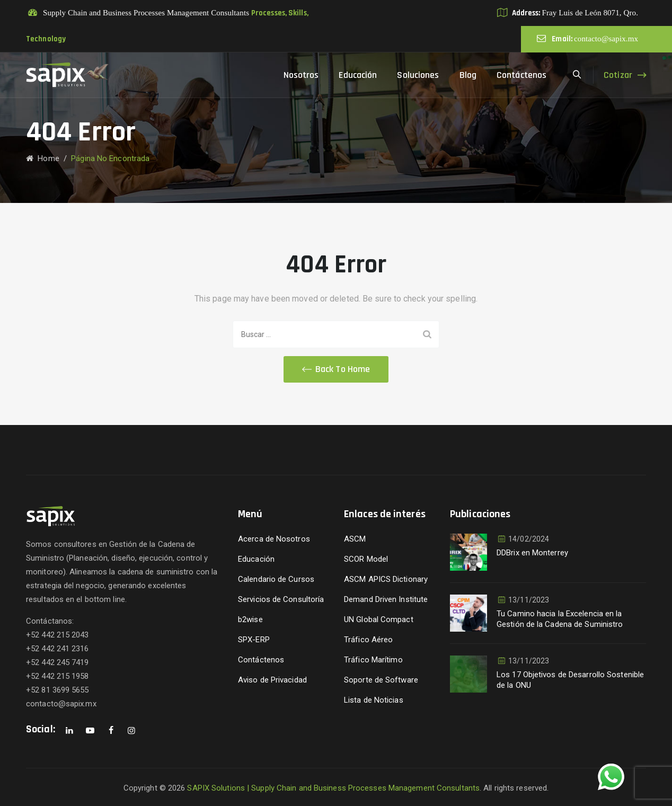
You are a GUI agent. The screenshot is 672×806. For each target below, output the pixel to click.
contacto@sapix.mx (606, 39)
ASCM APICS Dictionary (386, 579)
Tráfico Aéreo (368, 640)
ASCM (355, 539)
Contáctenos (521, 75)
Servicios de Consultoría (281, 599)
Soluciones (418, 75)
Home (43, 158)
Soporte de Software (381, 680)
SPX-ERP (254, 640)
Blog (468, 75)
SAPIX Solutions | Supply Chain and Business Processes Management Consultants (333, 788)
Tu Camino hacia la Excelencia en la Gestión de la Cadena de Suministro (560, 619)
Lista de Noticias (374, 700)
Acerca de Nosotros (274, 539)
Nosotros (301, 75)
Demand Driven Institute (386, 599)
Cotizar (618, 75)
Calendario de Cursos (276, 579)
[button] (336, 369)
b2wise (250, 619)
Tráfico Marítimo (373, 660)
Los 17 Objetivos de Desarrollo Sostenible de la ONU (570, 680)
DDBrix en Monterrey (532, 553)
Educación (358, 75)
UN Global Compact (379, 619)
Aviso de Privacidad (272, 680)
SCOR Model (366, 559)
